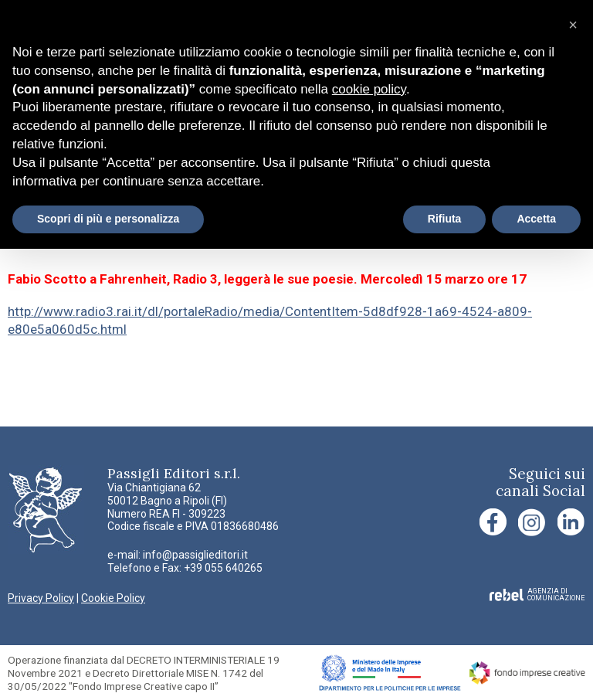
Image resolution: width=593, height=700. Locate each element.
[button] (573, 25)
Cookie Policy (113, 598)
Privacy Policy (41, 598)
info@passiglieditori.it (195, 555)
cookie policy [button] (369, 89)
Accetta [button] (536, 219)
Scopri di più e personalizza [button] (108, 219)
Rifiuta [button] (445, 219)
